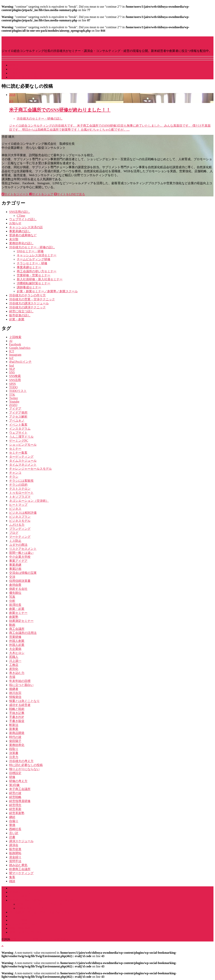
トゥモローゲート (21, 493)
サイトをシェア (41, 194)
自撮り (14, 821)
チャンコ (15, 473)
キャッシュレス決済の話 (26, 227)
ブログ (14, 533)
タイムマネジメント (23, 465)
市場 (12, 677)
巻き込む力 (17, 673)
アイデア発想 (18, 413)
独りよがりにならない (24, 769)
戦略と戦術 (17, 709)
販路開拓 (15, 853)
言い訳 (14, 833)
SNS (12, 372)
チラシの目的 (18, 485)
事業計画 (15, 569)
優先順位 (15, 593)
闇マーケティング (21, 873)
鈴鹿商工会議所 (20, 869)
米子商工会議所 (20, 789)
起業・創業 (17, 319)
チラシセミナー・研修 (32, 263)
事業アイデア (18, 561)
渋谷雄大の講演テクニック (27, 307)
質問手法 (15, 861)
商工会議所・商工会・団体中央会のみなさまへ (41, 912)
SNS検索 (15, 376)
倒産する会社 (18, 589)
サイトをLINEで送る (70, 194)
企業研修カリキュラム (32, 908)
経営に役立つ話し (21, 311)
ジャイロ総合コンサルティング (30, 896)
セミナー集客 (18, 453)
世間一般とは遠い (21, 553)
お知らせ (15, 223)
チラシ (14, 477)
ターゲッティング (21, 457)
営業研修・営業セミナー (34, 275)
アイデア (15, 409)
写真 (12, 597)
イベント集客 (18, 425)
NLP (12, 369)
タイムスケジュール (23, 461)
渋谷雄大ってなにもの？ (26, 69)
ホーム (14, 888)
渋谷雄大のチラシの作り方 (27, 295)
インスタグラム (20, 429)
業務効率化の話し (21, 243)
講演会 (14, 845)
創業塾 (14, 617)
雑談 (12, 881)
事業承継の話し (20, 231)
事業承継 (15, 565)
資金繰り (15, 857)
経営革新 (15, 809)
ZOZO (13, 405)
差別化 (14, 669)
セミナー (15, 449)
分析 (12, 601)
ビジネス (15, 509)
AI (11, 341)
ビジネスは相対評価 (23, 513)
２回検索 (15, 337)
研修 (12, 777)
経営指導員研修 (20, 801)
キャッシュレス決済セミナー (37, 255)
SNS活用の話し (20, 212)
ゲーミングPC (19, 441)
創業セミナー (18, 613)
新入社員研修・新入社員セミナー (40, 279)
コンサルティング (21, 916)
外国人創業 (17, 641)
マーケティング (20, 537)
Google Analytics (20, 348)
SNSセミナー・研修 (30, 251)
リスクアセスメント (23, 549)
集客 (12, 877)
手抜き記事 (17, 713)
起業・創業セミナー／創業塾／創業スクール (47, 291)
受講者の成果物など (23, 235)
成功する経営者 (20, 705)
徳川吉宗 (15, 693)
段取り (14, 749)
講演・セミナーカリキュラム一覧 (40, 904)
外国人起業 (17, 645)
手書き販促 (17, 721)
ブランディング (20, 529)
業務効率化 (17, 745)
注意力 (14, 757)
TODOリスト (18, 391)
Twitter (14, 398)
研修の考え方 (18, 781)
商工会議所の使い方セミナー (37, 271)
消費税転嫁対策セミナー (34, 283)
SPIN (12, 384)
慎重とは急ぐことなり (24, 701)
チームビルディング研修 (34, 259)
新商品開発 (17, 733)
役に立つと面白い (21, 685)
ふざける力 (17, 525)
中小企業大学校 (20, 557)
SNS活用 (15, 380)
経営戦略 (15, 797)
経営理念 (15, 805)
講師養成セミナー (29, 287)
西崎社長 (15, 829)
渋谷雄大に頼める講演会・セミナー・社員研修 (41, 900)
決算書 (14, 753)
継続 (12, 817)
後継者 (14, 689)
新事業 (14, 729)
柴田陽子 (15, 741)
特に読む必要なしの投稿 (26, 765)
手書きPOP (16, 717)
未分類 (14, 239)
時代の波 (15, 737)
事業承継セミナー (29, 267)
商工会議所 (17, 629)
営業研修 (15, 637)
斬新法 (14, 725)
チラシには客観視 (21, 481)
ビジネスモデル (20, 521)
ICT (12, 351)
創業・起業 (17, 609)
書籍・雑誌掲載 (20, 928)
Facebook (15, 344)
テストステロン (20, 489)
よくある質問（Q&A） (25, 924)
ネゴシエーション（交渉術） (29, 501)
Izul (12, 365)
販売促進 (15, 849)
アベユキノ (17, 421)
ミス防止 (15, 541)
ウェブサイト (18, 433)
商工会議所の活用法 (23, 633)
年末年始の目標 (20, 681)
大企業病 (15, 649)
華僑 (12, 825)
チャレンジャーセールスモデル (30, 469)
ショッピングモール (23, 445)
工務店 (14, 665)
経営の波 (15, 793)
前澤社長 (15, 605)
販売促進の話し (20, 315)
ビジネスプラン (20, 517)
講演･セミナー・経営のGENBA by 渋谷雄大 (62, 40)
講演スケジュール (21, 65)
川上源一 (15, 661)
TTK (12, 395)
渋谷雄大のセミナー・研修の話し (32, 247)
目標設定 (15, 773)
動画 (12, 625)
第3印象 (14, 785)
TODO (13, 387)
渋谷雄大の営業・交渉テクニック (32, 299)
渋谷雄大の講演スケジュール (29, 303)
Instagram (15, 355)
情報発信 (15, 697)
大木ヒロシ (17, 653)
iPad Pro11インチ (20, 362)
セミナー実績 (18, 920)
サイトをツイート (15, 194)
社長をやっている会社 (24, 73)
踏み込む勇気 (18, 865)
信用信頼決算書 (20, 581)
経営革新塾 (17, 813)
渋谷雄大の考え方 (21, 761)
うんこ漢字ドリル (21, 437)
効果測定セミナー (21, 621)
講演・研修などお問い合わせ (29, 77)
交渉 (12, 577)
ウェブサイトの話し (23, 219)
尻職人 (14, 657)
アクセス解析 (18, 417)
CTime (21, 216)
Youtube (14, 402)
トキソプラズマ (20, 497)
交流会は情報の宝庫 (23, 573)
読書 (12, 837)
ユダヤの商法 (18, 545)
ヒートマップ (18, 505)
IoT (11, 358)
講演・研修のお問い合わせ (27, 932)
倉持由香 (15, 585)
